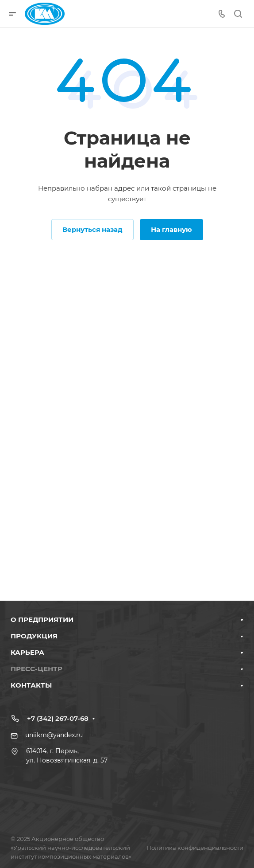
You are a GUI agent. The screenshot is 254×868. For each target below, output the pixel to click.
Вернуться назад (92, 229)
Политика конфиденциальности (195, 848)
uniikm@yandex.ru (54, 735)
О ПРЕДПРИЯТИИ (42, 620)
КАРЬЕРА (27, 652)
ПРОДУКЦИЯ (34, 636)
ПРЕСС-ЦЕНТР (37, 669)
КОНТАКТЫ (31, 685)
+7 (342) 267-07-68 (58, 718)
